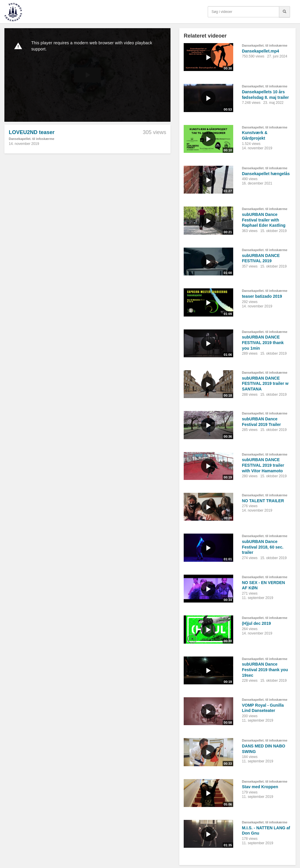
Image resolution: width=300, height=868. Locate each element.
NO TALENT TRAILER (263, 501)
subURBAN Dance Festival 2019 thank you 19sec (265, 670)
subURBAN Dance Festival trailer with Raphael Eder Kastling (264, 220)
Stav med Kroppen (260, 787)
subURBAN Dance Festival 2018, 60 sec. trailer (263, 547)
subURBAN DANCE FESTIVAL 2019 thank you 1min (263, 342)
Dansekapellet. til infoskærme (31, 139)
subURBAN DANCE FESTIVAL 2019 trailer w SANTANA (265, 384)
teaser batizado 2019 (262, 296)
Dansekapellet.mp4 (261, 51)
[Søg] (284, 12)
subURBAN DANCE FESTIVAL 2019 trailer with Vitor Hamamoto (263, 465)
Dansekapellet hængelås (266, 174)
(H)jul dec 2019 (256, 623)
